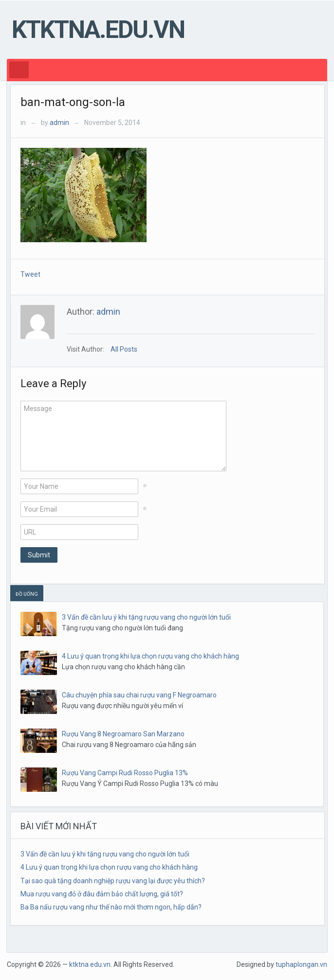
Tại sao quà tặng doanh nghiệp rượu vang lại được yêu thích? (113, 881)
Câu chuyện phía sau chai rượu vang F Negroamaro (139, 695)
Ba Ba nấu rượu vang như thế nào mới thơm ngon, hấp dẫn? (111, 907)
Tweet (30, 274)
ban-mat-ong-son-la (73, 102)
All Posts (124, 349)
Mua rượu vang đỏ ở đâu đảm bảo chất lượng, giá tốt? (102, 894)
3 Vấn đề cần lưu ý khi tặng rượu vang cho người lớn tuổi (146, 617)
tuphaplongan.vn (301, 964)
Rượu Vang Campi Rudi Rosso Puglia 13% (125, 773)
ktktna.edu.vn (98, 30)
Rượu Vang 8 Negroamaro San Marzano (123, 734)
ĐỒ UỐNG (27, 594)
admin (59, 123)
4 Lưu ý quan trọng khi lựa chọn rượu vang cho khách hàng (150, 656)
